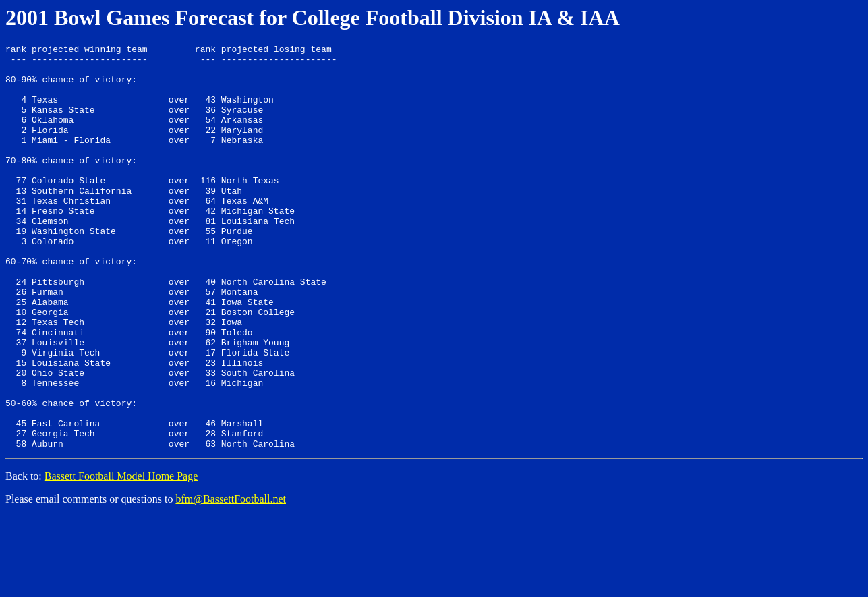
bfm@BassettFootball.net (231, 580)
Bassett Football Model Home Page (121, 557)
